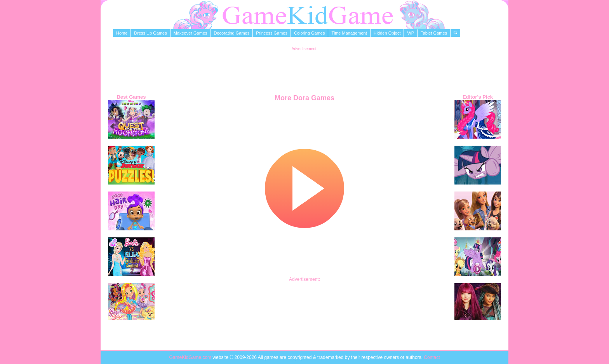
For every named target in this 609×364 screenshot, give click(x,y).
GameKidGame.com (191, 357)
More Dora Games (304, 98)
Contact (432, 357)
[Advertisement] (304, 68)
